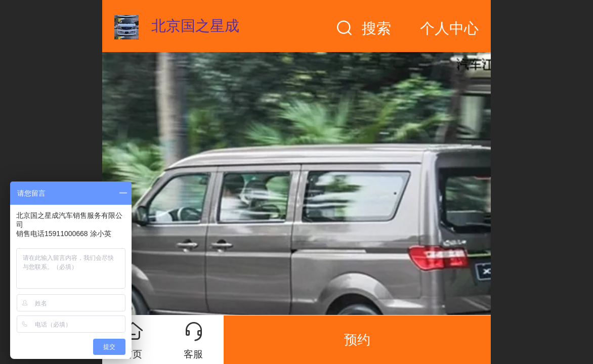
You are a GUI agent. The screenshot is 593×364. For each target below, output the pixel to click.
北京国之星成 (195, 26)
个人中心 (449, 28)
